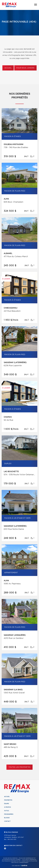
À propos (8, 807)
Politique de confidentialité (11, 861)
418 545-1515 (12, 839)
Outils (7, 811)
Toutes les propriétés (19, 767)
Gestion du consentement (20, 863)
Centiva (24, 865)
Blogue (7, 818)
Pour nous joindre (25, 68)
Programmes (9, 814)
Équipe (7, 804)
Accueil (8, 68)
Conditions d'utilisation (29, 861)
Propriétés (8, 800)
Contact (7, 821)
